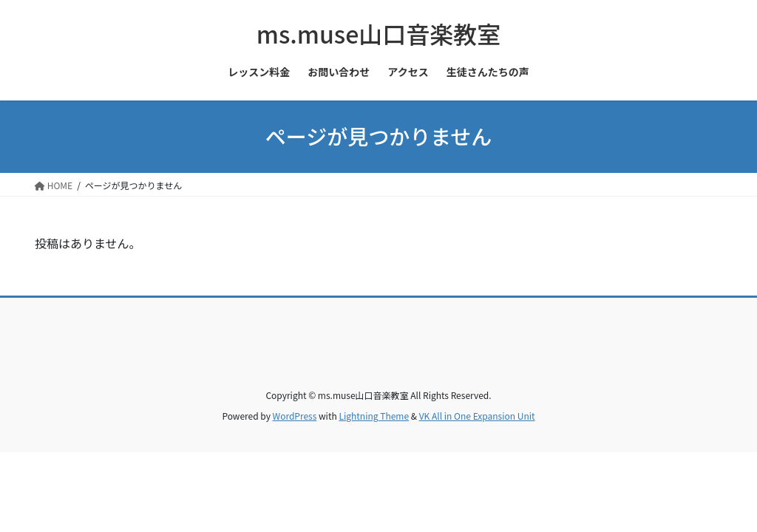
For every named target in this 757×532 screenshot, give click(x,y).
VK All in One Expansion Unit (477, 416)
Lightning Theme (374, 416)
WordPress (295, 416)
